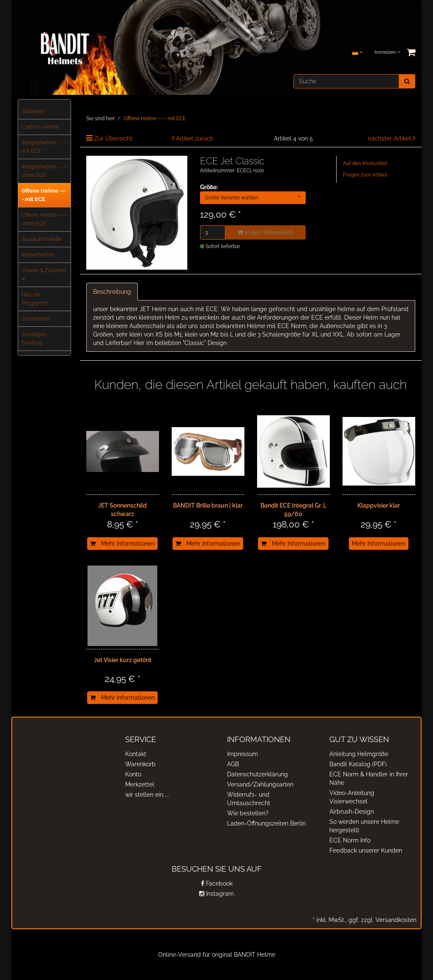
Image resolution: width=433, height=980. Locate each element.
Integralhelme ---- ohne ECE (44, 171)
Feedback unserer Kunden (366, 850)
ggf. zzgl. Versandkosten (382, 920)
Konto (133, 774)
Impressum (243, 754)
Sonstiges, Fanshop (34, 338)
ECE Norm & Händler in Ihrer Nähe (369, 778)
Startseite (33, 111)
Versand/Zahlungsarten (260, 784)
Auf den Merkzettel (365, 163)
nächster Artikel (390, 138)
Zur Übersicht (113, 138)
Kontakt (136, 754)
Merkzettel (140, 784)
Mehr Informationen (128, 544)
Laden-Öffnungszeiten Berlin (266, 823)
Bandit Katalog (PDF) (358, 764)
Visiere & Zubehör (44, 274)
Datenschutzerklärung (258, 774)
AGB (233, 764)
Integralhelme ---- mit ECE (44, 147)
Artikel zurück (195, 138)
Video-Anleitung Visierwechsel (352, 797)
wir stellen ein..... (147, 795)
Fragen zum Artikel (365, 175)
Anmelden (387, 52)
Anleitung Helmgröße (359, 754)
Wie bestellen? (248, 813)
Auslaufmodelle (42, 239)
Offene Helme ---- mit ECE (44, 195)
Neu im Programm (35, 299)
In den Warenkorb (266, 232)
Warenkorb (140, 764)
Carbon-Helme (40, 127)
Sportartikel (36, 319)
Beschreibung (112, 292)
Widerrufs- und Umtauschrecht (249, 799)
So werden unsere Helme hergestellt (364, 826)
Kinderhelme (38, 255)
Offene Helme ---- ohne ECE (44, 219)
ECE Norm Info (350, 840)
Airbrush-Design (352, 812)
